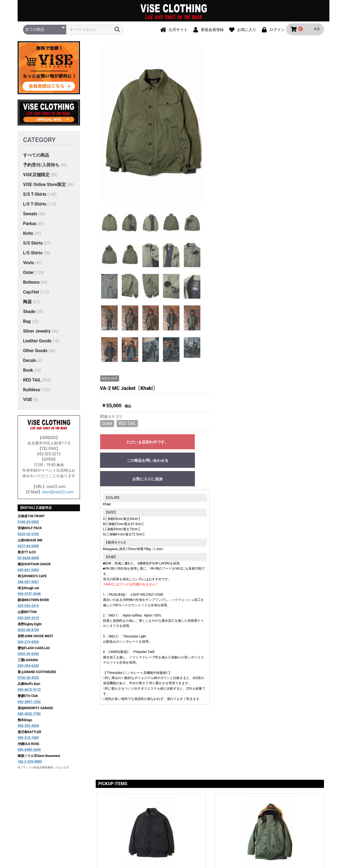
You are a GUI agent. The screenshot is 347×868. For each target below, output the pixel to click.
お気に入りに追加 (262, 152)
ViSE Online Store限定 (44, 187)
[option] (153, 127)
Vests (29, 265)
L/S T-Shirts (35, 207)
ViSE (28, 402)
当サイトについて (96, 813)
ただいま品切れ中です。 (262, 115)
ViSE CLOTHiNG (173, 836)
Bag (27, 324)
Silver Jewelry (37, 334)
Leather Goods (37, 344)
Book (28, 373)
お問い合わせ (255, 813)
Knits (28, 236)
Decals (30, 363)
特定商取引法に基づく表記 (214, 813)
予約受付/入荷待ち (41, 168)
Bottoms (31, 285)
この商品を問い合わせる (262, 134)
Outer (28, 275)
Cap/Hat (31, 295)
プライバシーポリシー (166, 813)
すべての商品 (36, 158)
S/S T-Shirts (35, 197)
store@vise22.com (58, 495)
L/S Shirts (33, 256)
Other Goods (35, 353)
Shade (29, 314)
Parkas (30, 226)
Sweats (30, 217)
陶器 (27, 304)
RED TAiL (32, 383)
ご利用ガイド (129, 813)
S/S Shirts (33, 246)
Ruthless (32, 392)
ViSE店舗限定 (36, 177)
